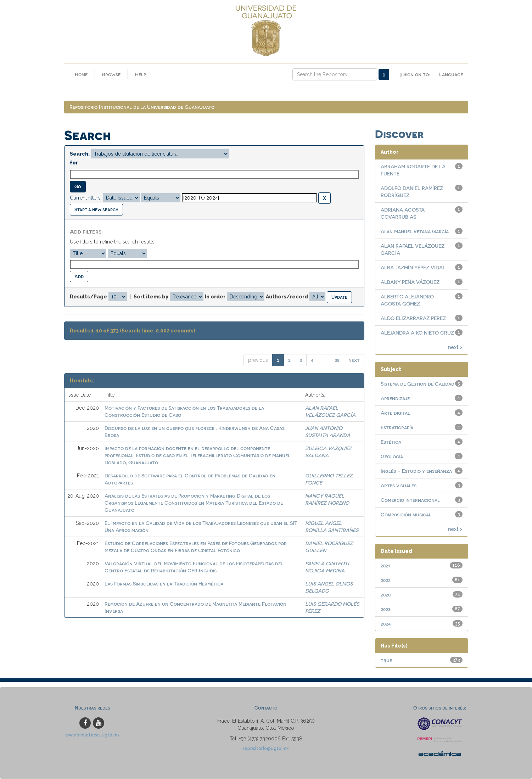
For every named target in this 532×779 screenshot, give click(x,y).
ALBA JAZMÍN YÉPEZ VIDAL (413, 268)
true (386, 660)
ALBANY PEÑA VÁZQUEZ (410, 282)
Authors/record (287, 297)
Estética (391, 442)
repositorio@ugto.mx (266, 749)
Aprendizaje (395, 399)
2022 (386, 580)
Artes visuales (399, 486)
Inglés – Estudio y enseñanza (416, 471)
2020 (386, 595)
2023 (386, 609)
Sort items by (151, 297)
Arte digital (395, 413)
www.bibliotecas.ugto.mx (93, 735)
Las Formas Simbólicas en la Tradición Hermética (164, 584)
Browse (111, 74)
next (354, 360)
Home (81, 74)
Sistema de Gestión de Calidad (418, 384)
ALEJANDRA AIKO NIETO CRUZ (417, 333)
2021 (385, 566)
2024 (386, 624)
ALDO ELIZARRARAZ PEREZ (413, 318)
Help (141, 74)
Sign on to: (415, 74)
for (74, 163)
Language (451, 74)
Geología (392, 457)
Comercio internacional (410, 500)
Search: (80, 154)
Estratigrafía (397, 428)
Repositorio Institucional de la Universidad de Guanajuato (142, 107)
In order (215, 297)
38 (337, 360)
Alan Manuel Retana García (415, 232)
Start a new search (96, 210)
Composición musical (406, 515)
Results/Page (88, 297)
